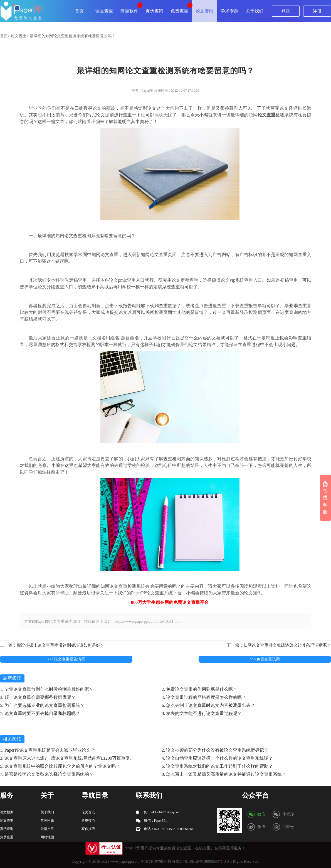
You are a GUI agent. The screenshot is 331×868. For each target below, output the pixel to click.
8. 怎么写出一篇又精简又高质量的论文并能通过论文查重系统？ (224, 774)
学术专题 (229, 11)
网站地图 (47, 837)
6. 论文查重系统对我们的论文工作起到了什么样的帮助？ (217, 766)
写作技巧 (88, 829)
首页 (79, 11)
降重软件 (129, 11)
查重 (163, 306)
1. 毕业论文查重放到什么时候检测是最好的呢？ (47, 689)
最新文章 (47, 829)
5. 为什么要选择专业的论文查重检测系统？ (42, 705)
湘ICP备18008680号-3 (207, 861)
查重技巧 (88, 821)
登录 (286, 11)
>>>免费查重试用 (265, 659)
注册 (317, 11)
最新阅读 (12, 678)
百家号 (288, 827)
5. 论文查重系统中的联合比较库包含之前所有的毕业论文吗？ (60, 766)
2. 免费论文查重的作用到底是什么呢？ (199, 689)
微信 (261, 814)
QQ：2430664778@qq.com (158, 812)
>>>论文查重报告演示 (66, 659)
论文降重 (7, 821)
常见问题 (47, 821)
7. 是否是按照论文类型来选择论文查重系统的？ (47, 774)
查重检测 (172, 459)
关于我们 (255, 11)
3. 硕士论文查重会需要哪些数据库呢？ (38, 697)
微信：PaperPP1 (151, 821)
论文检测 (7, 812)
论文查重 (104, 11)
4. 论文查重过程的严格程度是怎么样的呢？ (204, 697)
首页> (5, 36)
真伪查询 (154, 11)
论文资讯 (204, 11)
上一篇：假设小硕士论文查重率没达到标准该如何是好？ (52, 645)
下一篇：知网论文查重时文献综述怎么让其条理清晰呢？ (279, 645)
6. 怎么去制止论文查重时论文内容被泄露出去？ (208, 705)
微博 (261, 827)
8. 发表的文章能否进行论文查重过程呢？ (202, 713)
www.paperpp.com (125, 861)
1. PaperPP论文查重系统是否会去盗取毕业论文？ (48, 750)
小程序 (288, 814)
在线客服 (325, 498)
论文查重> (20, 36)
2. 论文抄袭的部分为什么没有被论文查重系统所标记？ (215, 750)
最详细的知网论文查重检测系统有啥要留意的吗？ (73, 36)
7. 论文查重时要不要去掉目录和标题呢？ (40, 713)
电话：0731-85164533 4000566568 (165, 829)
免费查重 (179, 11)
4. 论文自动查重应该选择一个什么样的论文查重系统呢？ (217, 758)
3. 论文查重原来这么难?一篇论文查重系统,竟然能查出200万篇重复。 (67, 758)
